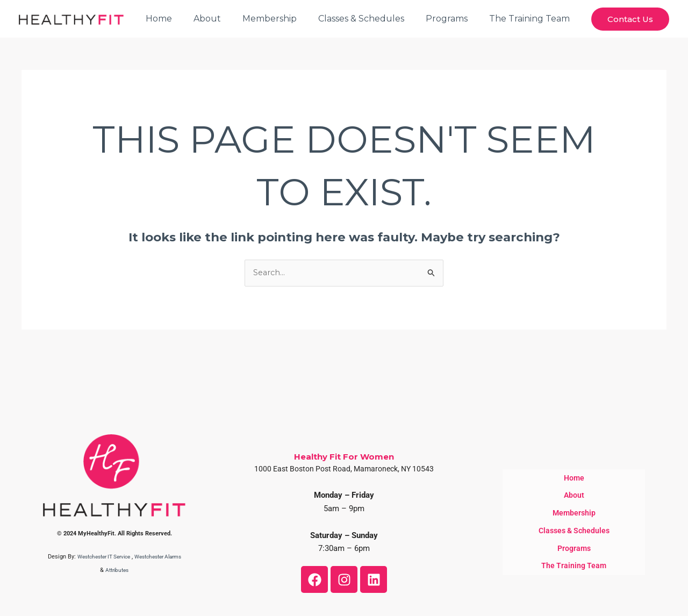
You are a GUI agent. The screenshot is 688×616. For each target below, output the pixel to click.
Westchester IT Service (110, 557)
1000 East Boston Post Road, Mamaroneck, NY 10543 (344, 469)
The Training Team (532, 19)
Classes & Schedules (372, 19)
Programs (453, 19)
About (227, 19)
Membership (285, 19)
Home (182, 19)
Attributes (127, 571)
